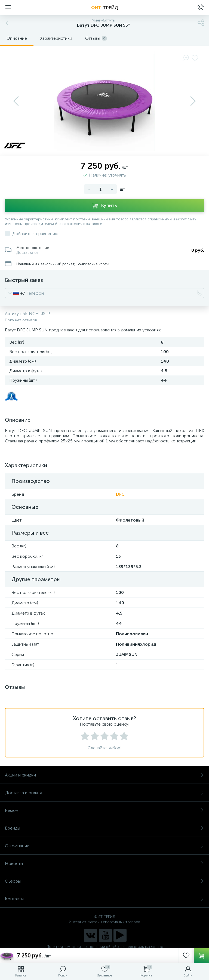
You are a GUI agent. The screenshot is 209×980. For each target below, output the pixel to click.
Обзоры (104, 881)
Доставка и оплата (104, 793)
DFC (120, 494)
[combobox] (15, 293)
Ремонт (104, 810)
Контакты (104, 899)
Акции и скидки (104, 775)
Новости (104, 863)
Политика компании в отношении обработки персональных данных (105, 947)
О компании (104, 846)
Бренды (104, 828)
